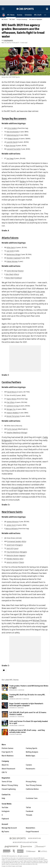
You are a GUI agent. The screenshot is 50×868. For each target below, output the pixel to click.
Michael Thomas (40, 621)
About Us (5, 765)
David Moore (12, 392)
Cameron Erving (12, 406)
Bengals (23, 552)
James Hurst (11, 525)
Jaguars (22, 555)
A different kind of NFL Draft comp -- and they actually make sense (27, 731)
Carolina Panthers (11, 382)
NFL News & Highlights (36, 19)
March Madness (8, 756)
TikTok (28, 808)
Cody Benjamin (8, 40)
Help (3, 798)
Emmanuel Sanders (14, 541)
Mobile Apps (30, 756)
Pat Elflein (11, 402)
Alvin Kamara (23, 621)
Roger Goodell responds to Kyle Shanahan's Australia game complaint (26, 705)
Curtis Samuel (12, 429)
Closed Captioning (9, 789)
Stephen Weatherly (14, 433)
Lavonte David (12, 142)
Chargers (19, 545)
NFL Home (5, 19)
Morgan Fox (11, 409)
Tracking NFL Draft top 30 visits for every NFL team (27, 696)
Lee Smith (10, 251)
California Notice (32, 789)
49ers (16, 274)
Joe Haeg (10, 158)
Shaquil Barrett (13, 139)
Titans (21, 562)
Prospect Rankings (22, 19)
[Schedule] (28, 15)
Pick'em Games (8, 748)
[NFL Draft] (38, 15)
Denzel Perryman (13, 416)
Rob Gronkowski (13, 132)
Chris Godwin (12, 128)
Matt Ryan (27, 292)
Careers (29, 765)
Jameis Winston (13, 522)
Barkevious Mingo (13, 254)
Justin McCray (12, 271)
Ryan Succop (10, 146)
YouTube (5, 808)
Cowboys (18, 278)
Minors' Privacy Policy (10, 785)
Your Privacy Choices (34, 785)
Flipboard (5, 819)
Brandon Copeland (14, 258)
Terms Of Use (7, 782)
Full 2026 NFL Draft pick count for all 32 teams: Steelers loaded (28, 714)
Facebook (30, 811)
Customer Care (32, 798)
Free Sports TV (7, 752)
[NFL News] (11, 15)
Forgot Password (32, 832)
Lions (16, 548)
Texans (20, 271)
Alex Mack (10, 274)
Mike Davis (11, 247)
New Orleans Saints (12, 512)
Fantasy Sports (32, 748)
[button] (45, 15)
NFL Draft (12, 19)
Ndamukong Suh (13, 135)
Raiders (23, 182)
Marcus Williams (12, 529)
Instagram (6, 811)
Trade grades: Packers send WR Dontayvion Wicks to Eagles (29, 687)
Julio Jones (40, 292)
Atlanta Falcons (10, 238)
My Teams (5, 832)
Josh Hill (10, 548)
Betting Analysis (32, 752)
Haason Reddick (13, 413)
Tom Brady (29, 220)
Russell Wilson (18, 488)
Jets (21, 559)
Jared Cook (11, 545)
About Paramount (8, 769)
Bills (24, 541)
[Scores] (20, 15)
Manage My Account (9, 828)
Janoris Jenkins (12, 562)
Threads (29, 815)
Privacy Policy (31, 782)
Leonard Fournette (14, 149)
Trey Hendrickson (13, 552)
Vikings (24, 433)
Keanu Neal (10, 278)
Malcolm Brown (13, 555)
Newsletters (30, 828)
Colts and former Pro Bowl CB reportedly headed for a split (28, 722)
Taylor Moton (11, 399)
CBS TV (4, 772)
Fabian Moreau (12, 261)
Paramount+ (31, 769)
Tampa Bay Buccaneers (14, 119)
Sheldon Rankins (13, 559)
